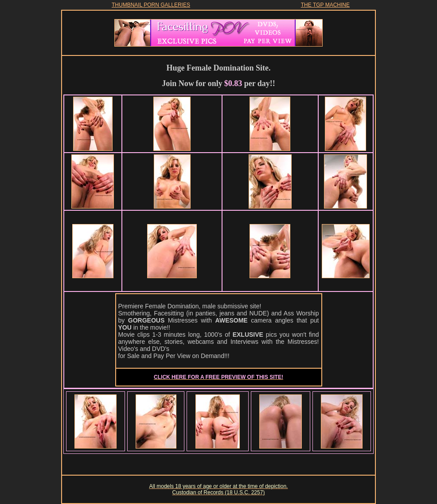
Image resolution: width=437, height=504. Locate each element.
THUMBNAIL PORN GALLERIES (151, 5)
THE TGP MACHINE (325, 5)
